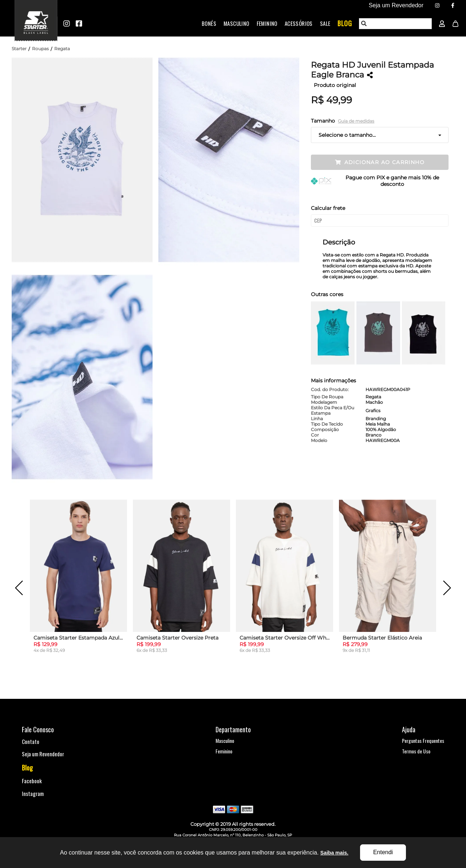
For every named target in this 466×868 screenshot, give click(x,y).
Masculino (236, 23)
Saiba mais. (334, 853)
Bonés (209, 23)
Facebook (32, 781)
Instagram (33, 793)
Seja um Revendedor (43, 754)
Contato (31, 741)
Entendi (383, 852)
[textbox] (396, 24)
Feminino (267, 23)
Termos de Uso (416, 751)
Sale (325, 23)
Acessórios (299, 23)
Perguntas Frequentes (423, 740)
